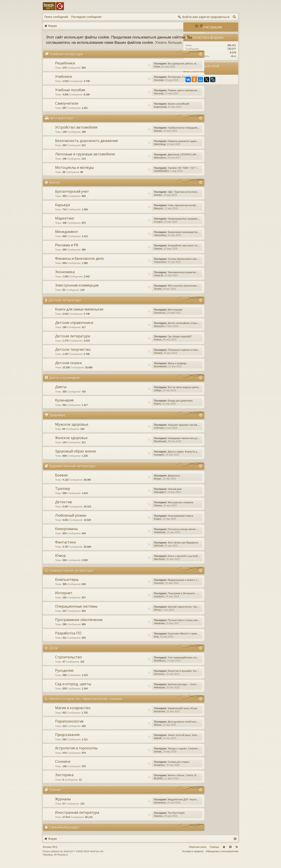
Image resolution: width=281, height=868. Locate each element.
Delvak (134, 757)
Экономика (65, 277)
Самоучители (67, 109)
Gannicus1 (136, 318)
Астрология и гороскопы (76, 754)
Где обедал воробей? (157, 342)
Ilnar (133, 642)
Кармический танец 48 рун (159, 714)
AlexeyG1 (136, 332)
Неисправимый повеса (157, 521)
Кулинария (64, 406)
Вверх (230, 852)
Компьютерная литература (71, 576)
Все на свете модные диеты (160, 393)
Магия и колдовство (73, 713)
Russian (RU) (50, 852)
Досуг (54, 653)
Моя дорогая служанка (157, 508)
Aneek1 (135, 200)
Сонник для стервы (155, 767)
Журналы (63, 804)
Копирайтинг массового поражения (164, 251)
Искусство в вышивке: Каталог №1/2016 (167, 676)
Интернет (64, 598)
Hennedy (135, 99)
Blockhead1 (137, 447)
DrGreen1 (136, 679)
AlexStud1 (136, 564)
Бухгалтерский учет (72, 197)
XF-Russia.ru (61, 860)
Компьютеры (67, 585)
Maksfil (134, 744)
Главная (224, 852)
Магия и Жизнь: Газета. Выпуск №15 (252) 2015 (171, 781)
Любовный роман (71, 521)
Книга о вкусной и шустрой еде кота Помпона (170, 561)
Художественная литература (72, 471)
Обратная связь (197, 852)
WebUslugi (136, 149)
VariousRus (137, 240)
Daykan (135, 254)
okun (233, 56)
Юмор (60, 561)
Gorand (135, 358)
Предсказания (67, 740)
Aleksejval (136, 693)
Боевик (61, 480)
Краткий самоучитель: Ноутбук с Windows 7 (169, 612)
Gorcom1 (136, 588)
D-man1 (135, 227)
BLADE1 (135, 784)
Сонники (63, 767)
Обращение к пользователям (222, 857)
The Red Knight (153, 818)
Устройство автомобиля (76, 133)
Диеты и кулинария (64, 383)
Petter (134, 72)
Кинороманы (66, 534)
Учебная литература (67, 59)
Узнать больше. (73, 48)
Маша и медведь (154, 369)
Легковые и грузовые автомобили (85, 159)
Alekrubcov (137, 163)
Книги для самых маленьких (79, 315)
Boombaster (137, 372)
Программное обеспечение (79, 625)
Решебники (65, 68)
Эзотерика (64, 780)
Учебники (63, 82)
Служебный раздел (64, 832)
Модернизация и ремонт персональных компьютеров (174, 585)
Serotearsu (137, 808)
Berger (134, 484)
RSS (126, 71)
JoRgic (134, 396)
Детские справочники (74, 328)
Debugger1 (137, 497)
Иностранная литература (77, 818)
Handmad (136, 628)
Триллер (63, 494)
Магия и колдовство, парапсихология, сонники (86, 704)
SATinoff (135, 551)
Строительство (68, 662)
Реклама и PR (67, 250)
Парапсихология (69, 727)
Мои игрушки (152, 315)
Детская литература (65, 305)
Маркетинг (65, 223)
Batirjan (135, 136)
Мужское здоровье (72, 430)
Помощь (215, 852)
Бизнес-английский (155, 109)
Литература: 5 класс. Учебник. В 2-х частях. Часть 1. (174, 82)
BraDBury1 (137, 666)
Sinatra (134, 294)
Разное (55, 795)
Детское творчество (73, 355)
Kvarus (134, 345)
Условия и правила (193, 857)
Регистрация (211, 27)
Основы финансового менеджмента (165, 264)
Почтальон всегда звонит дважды (163, 534)
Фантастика (65, 547)
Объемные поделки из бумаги (161, 355)
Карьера (62, 210)
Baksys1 (135, 214)
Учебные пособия (70, 95)
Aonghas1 (136, 770)
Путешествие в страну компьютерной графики (170, 625)
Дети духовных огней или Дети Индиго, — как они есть (175, 727)
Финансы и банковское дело (80, 264)
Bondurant (136, 717)
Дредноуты (151, 481)
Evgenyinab (137, 112)
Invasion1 (136, 602)
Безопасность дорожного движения (86, 146)
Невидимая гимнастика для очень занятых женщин (173, 443)
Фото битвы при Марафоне (160, 548)
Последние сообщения (86, 17)
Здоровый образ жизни (75, 456)
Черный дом (151, 494)
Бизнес (55, 187)
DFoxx (134, 615)
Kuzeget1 (136, 460)
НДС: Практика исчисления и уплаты (165, 197)
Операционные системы (76, 612)
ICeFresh (136, 433)
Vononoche (137, 267)
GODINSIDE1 (138, 176)
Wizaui (134, 730)
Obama (135, 511)
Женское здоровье (71, 443)
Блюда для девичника (157, 406)
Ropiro (134, 409)
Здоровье (57, 420)
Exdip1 (134, 524)
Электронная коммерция (77, 291)
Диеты (61, 392)
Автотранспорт (62, 123)
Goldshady (136, 538)
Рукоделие (64, 676)
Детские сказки (68, 368)
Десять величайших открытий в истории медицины (173, 329)
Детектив (64, 507)
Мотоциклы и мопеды (74, 173)
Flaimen (135, 821)
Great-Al (135, 281)
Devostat (135, 85)
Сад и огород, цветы (73, 689)
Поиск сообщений (56, 17)
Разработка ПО (68, 638)
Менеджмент (67, 237)
